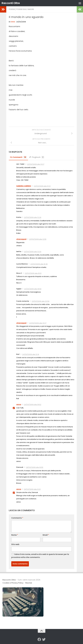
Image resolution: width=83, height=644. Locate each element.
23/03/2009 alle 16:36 (39, 264)
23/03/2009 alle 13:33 (33, 252)
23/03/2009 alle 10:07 (36, 164)
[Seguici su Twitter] (44, 639)
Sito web (15, 544)
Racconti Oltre (11, 3)
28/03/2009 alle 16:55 (35, 467)
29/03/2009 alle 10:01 (32, 489)
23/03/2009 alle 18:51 (33, 273)
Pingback (37, 157)
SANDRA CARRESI (24, 186)
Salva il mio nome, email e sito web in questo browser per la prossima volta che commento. (40, 556)
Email (46, 535)
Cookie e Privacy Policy (13, 583)
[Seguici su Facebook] (39, 639)
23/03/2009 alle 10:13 (42, 186)
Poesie (12, 9)
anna (13, 22)
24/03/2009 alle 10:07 (38, 323)
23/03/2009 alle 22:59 (40, 301)
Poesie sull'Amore (25, 9)
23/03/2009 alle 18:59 (33, 289)
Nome (15, 535)
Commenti (18, 157)
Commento (17, 518)
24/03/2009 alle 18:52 (33, 405)
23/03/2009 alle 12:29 (33, 217)
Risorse (29, 583)
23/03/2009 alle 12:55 (38, 239)
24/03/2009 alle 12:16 (31, 354)
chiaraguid (21, 239)
